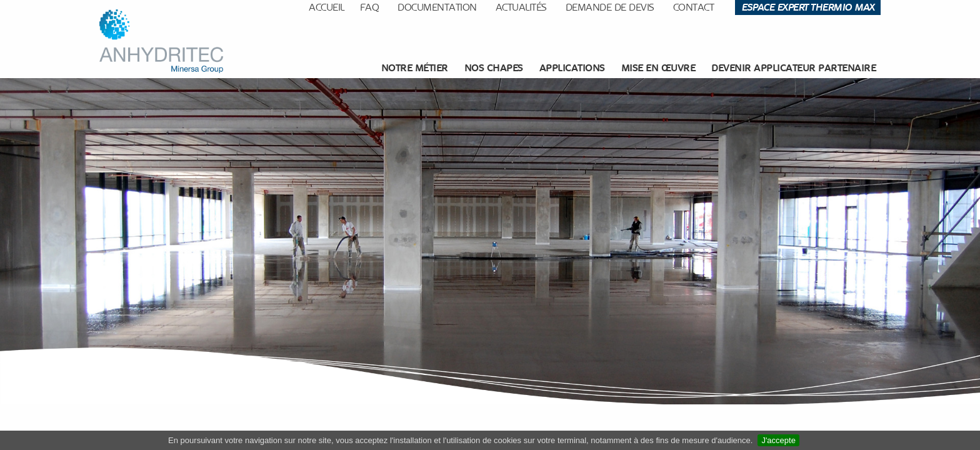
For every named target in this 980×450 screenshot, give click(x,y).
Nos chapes (494, 68)
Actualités (521, 7)
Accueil (327, 7)
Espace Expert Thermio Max (808, 7)
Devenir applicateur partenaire (793, 68)
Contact (694, 7)
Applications (572, 68)
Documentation (437, 7)
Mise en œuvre (658, 68)
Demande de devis (610, 7)
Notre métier (415, 68)
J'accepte (778, 440)
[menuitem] (416, 68)
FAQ (370, 7)
